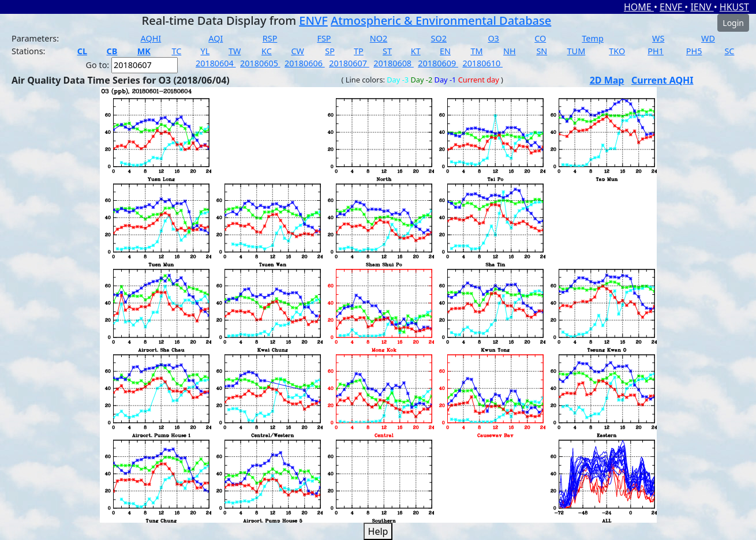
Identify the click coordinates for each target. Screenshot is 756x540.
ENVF (672, 7)
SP (330, 51)
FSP (324, 38)
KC (267, 51)
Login (733, 23)
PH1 (656, 51)
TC (176, 51)
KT (416, 51)
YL (205, 51)
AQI (216, 38)
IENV (702, 7)
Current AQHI (663, 80)
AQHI (151, 38)
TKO (617, 51)
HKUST (734, 7)
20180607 (349, 63)
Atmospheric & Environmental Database (441, 20)
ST (387, 51)
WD (708, 38)
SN (542, 51)
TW (235, 51)
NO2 (379, 38)
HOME (639, 7)
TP (359, 51)
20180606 (305, 63)
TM (476, 51)
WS (658, 38)
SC (729, 51)
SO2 (439, 38)
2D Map (607, 80)
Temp (592, 38)
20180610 (482, 63)
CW (298, 51)
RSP (270, 38)
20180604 (216, 63)
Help (378, 531)
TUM (577, 51)
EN (445, 51)
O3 (493, 38)
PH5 (694, 51)
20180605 (260, 63)
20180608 (394, 63)
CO (540, 38)
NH (510, 51)
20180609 (438, 63)
